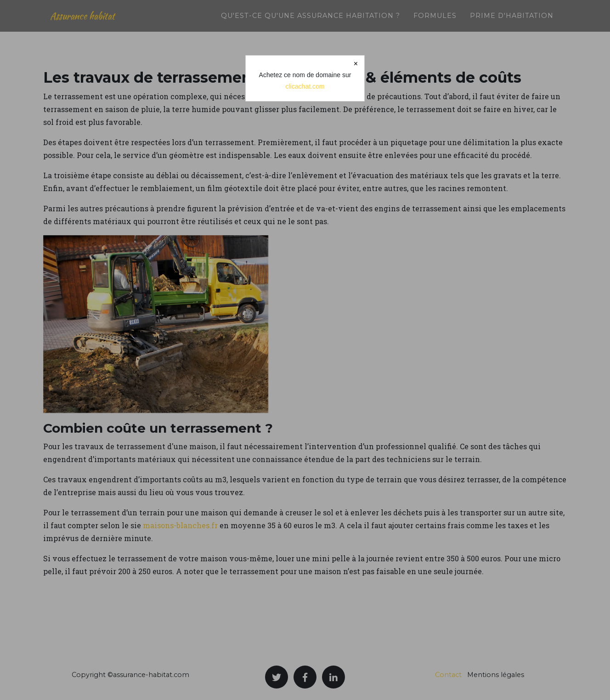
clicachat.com (305, 86)
